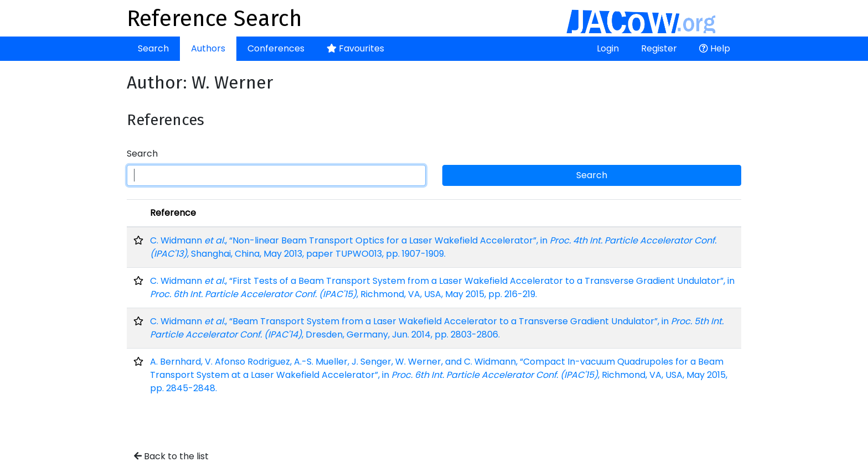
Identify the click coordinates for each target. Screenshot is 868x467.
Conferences (276, 48)
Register (659, 48)
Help (715, 48)
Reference (173, 213)
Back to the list (171, 456)
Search (153, 48)
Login (608, 48)
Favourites (355, 48)
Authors (208, 48)
